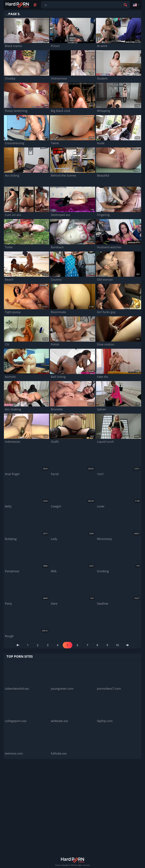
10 (117, 645)
